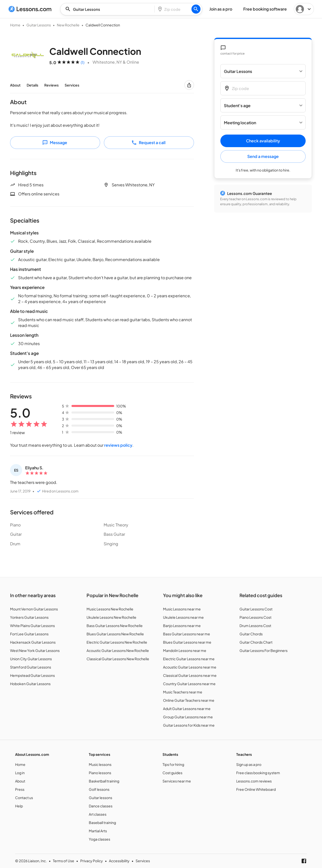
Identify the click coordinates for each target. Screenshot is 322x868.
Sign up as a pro (249, 764)
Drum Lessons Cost (255, 626)
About (15, 85)
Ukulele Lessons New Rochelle (111, 617)
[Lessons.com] (30, 9)
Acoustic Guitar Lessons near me (190, 667)
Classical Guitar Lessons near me (190, 675)
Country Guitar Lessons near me (189, 684)
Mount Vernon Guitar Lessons (34, 609)
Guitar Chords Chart (256, 642)
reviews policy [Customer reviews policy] (118, 445)
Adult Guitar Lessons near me (187, 709)
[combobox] (109, 9)
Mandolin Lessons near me (185, 650)
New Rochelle (68, 25)
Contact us (24, 798)
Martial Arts (98, 831)
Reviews (51, 85)
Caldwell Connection (103, 25)
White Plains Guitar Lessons (32, 626)
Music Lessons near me (182, 609)
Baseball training (102, 822)
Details (32, 85)
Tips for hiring (173, 764)
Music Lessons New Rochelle (110, 609)
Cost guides (172, 773)
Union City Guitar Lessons (31, 659)
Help (19, 806)
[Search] (196, 9)
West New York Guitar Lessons (35, 650)
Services (72, 85)
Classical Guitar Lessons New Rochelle (118, 659)
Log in (20, 773)
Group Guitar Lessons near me (188, 717)
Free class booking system (258, 773)
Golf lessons (99, 789)
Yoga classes (99, 839)
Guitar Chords (251, 634)
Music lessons (100, 764)
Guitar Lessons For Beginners (264, 650)
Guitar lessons (100, 798)
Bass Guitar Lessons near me (187, 634)
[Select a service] (263, 71)
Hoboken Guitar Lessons (30, 684)
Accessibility (119, 861)
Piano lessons (100, 773)
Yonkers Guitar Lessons (29, 617)
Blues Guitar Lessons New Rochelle (115, 634)
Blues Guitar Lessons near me (187, 642)
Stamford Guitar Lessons (31, 667)
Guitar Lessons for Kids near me (189, 725)
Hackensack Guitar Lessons (33, 642)
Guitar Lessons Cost (256, 609)
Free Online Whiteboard (256, 789)
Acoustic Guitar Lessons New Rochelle (118, 650)
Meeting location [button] (240, 123)
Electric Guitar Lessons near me (189, 659)
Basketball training (104, 781)
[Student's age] (263, 105)
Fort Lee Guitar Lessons (29, 634)
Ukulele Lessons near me (183, 617)
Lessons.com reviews (254, 781)
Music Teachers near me (183, 692)
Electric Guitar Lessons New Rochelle (117, 642)
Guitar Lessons (39, 25)
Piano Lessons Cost (255, 617)
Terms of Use (64, 861)
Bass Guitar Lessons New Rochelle (115, 626)
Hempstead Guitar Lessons (32, 675)
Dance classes (101, 806)
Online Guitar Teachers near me (189, 700)
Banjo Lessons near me (182, 626)
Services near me (177, 781)
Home (15, 25)
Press (20, 789)
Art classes (98, 814)
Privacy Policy (92, 861)
